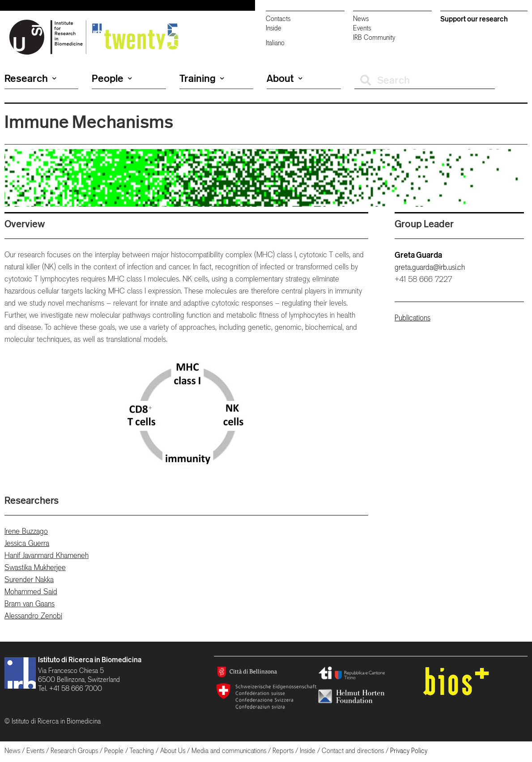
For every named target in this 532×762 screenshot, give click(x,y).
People (112, 78)
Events (362, 28)
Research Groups (74, 751)
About (285, 78)
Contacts (278, 19)
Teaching (142, 751)
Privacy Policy (409, 751)
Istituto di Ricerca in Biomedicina (90, 660)
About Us (173, 751)
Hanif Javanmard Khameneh (47, 555)
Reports (283, 751)
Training (202, 78)
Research (30, 78)
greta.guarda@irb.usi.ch (430, 267)
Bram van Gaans (30, 604)
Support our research (474, 19)
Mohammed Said (31, 592)
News (361, 19)
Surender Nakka (29, 579)
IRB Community (374, 37)
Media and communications (229, 751)
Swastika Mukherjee (35, 567)
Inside (274, 28)
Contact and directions (353, 751)
